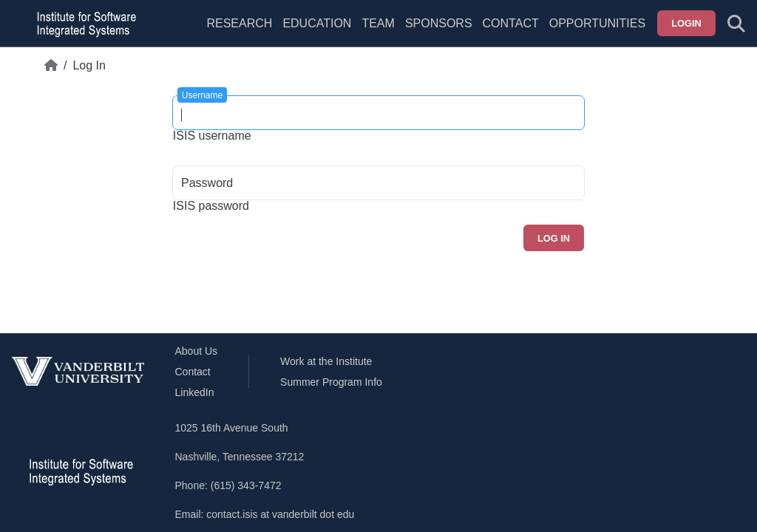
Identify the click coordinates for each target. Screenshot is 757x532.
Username (202, 95)
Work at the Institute (326, 361)
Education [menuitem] (317, 23)
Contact (511, 23)
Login (686, 23)
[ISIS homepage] (83, 24)
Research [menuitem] (239, 23)
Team (378, 23)
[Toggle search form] (736, 24)
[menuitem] (378, 33)
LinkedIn (195, 392)
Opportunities (597, 23)
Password (207, 183)
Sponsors (439, 23)
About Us (197, 351)
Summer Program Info (331, 382)
